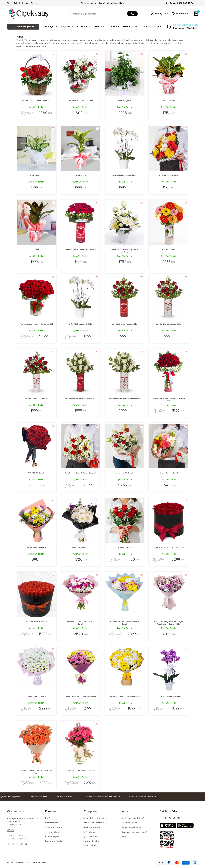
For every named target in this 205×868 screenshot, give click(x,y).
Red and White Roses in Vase (81, 101)
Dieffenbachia (36, 175)
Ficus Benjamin (125, 101)
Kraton (36, 250)
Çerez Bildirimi (90, 837)
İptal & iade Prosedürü (94, 823)
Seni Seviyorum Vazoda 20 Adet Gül (80, 250)
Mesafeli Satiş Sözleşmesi (95, 818)
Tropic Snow (81, 175)
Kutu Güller (84, 26)
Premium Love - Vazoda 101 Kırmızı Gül (36, 324)
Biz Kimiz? (50, 818)
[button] (160, 14)
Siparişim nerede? (130, 823)
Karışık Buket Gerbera (169, 175)
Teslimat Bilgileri (53, 832)
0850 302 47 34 (186, 25)
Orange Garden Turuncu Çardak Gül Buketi (36, 772)
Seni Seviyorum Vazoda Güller (125, 324)
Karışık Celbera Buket (169, 473)
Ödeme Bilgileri (52, 837)
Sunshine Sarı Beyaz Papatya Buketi (125, 696)
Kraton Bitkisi (169, 101)
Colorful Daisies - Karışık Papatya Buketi (125, 623)
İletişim (157, 26)
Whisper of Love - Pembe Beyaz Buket (81, 623)
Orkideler (114, 26)
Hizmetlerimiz (51, 823)
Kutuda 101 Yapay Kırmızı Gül (36, 622)
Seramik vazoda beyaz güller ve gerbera (125, 251)
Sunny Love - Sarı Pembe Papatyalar (81, 696)
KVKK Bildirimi (90, 832)
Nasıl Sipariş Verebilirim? (133, 818)
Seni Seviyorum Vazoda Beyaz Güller (80, 398)
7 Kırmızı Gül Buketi (125, 547)
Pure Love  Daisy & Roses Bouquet (81, 473)
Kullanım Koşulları (91, 841)
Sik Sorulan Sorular (54, 841)
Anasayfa (49, 26)
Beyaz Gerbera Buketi (80, 547)
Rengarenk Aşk (169, 250)
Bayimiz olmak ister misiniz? (135, 832)
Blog (124, 837)
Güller (127, 26)
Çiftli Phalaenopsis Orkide (125, 175)
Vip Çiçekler (141, 26)
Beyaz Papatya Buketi (36, 696)
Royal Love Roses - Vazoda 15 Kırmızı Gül (169, 400)
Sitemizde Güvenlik (54, 827)
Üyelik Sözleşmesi (92, 827)
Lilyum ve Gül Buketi (125, 473)
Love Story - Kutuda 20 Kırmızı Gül (169, 547)
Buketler (99, 26)
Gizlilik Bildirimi (90, 846)
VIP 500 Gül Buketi (36, 473)
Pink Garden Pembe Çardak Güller (81, 771)
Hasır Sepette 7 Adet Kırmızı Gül (36, 101)
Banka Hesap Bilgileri (131, 827)
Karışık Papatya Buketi (36, 547)
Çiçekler (66, 26)
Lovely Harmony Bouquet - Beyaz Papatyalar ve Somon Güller (169, 623)
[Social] (8, 844)
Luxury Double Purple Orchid (169, 696)
